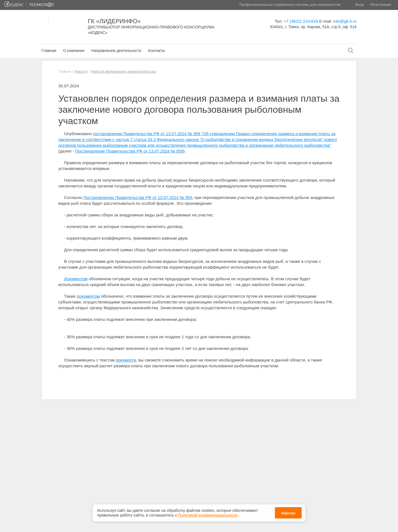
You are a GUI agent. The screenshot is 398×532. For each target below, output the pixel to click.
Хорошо (288, 513)
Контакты (156, 51)
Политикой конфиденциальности (208, 515)
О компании (74, 51)
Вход (359, 5)
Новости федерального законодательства (123, 72)
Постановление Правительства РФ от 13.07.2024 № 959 (129, 151)
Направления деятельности (116, 51)
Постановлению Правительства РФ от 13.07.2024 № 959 (138, 197)
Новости (81, 72)
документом (88, 296)
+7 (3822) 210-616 (301, 21)
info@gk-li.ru (345, 21)
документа (126, 360)
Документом (76, 279)
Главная (49, 51)
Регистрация (381, 5)
